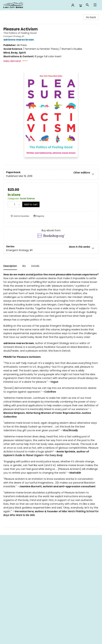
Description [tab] (10, 266)
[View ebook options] (51, 234)
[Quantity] (15, 204)
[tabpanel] (51, 400)
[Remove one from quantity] (10, 204)
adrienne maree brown (19, 40)
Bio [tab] (24, 266)
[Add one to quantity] (19, 204)
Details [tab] (35, 266)
